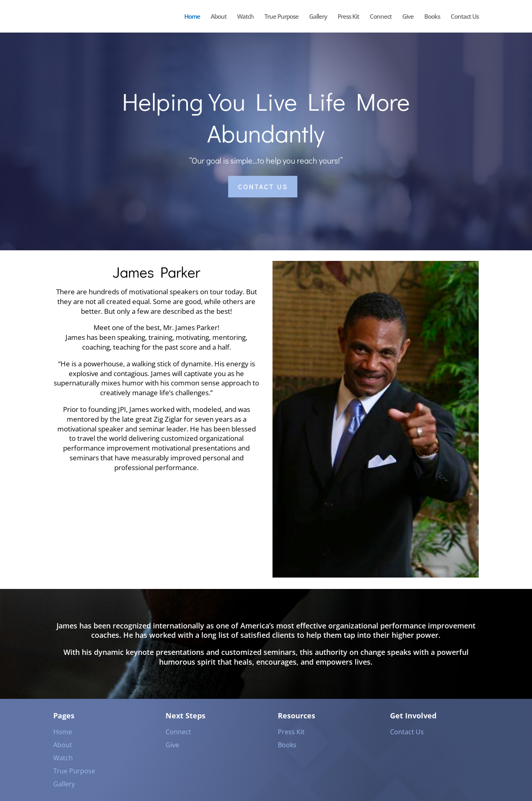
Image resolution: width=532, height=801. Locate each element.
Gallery (318, 17)
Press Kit (348, 17)
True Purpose (281, 17)
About (219, 17)
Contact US (263, 187)
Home (192, 17)
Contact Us (465, 17)
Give (408, 17)
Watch (245, 17)
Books (432, 17)
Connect (381, 17)
